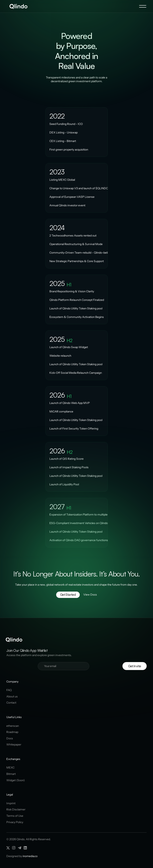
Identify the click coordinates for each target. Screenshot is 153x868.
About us (12, 696)
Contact (11, 703)
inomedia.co (30, 856)
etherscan (13, 726)
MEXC (10, 768)
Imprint (11, 803)
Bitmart (11, 774)
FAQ (9, 690)
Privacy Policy (15, 822)
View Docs (90, 595)
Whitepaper (14, 744)
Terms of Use (15, 816)
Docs (10, 738)
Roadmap (12, 732)
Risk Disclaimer (16, 809)
